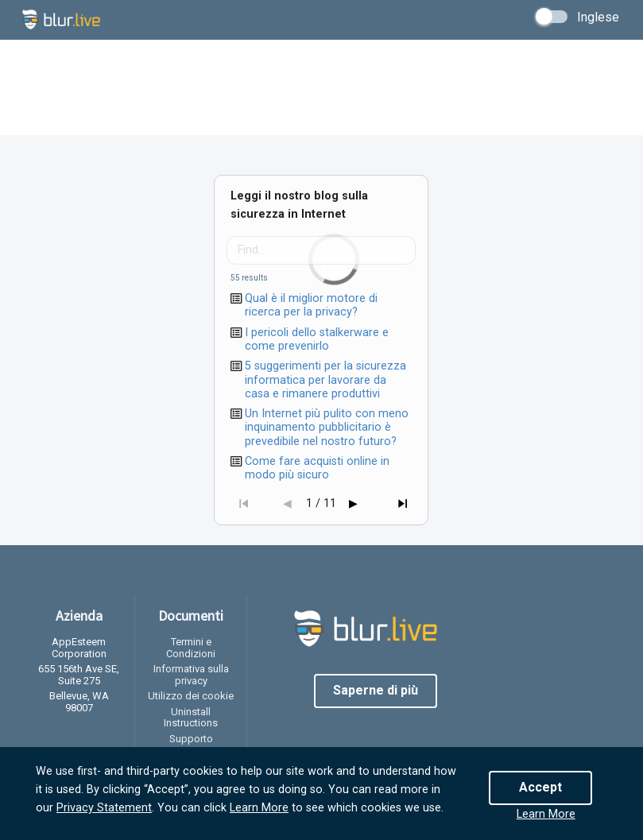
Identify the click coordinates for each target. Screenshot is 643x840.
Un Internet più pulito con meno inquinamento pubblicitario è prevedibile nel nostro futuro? (327, 428)
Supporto (191, 739)
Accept (540, 787)
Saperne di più (376, 690)
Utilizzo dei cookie (191, 696)
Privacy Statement (104, 808)
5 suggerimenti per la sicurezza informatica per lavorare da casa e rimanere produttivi (325, 380)
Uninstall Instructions (191, 718)
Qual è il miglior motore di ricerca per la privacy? (311, 305)
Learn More (259, 808)
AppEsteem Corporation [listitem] (79, 648)
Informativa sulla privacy (191, 675)
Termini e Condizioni (191, 648)
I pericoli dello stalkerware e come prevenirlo (317, 339)
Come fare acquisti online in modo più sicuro (317, 468)
